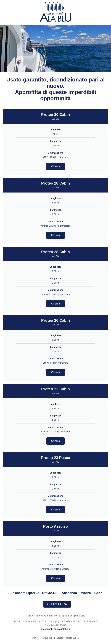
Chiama (55, 166)
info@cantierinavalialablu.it (56, 629)
